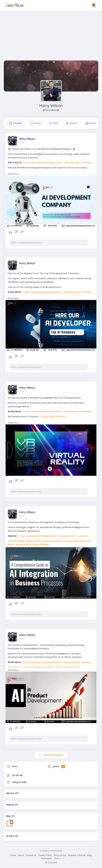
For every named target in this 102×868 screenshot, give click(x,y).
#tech (19, 544)
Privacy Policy (45, 855)
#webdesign (72, 667)
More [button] (57, 858)
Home (13, 855)
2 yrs (21, 142)
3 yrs (21, 516)
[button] (94, 5)
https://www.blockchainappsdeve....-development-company (58, 163)
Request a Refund (77, 855)
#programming (82, 541)
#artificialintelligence (24, 541)
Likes (9, 816)
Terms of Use (60, 855)
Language (51, 862)
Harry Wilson (51, 106)
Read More (13, 174)
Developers (46, 858)
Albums (10, 793)
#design (45, 544)
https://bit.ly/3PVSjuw (53, 416)
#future (60, 667)
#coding (34, 544)
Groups (10, 836)
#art (26, 544)
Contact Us (31, 855)
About (21, 855)
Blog (89, 855)
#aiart (11, 544)
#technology (66, 541)
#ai (10, 541)
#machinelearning (47, 541)
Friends (10, 805)
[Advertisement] (51, 36)
